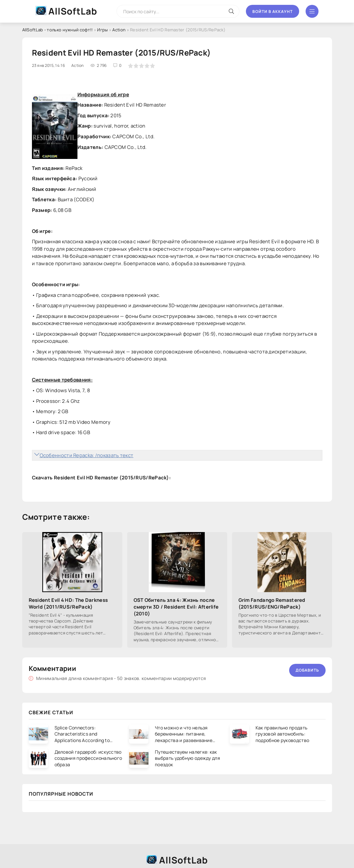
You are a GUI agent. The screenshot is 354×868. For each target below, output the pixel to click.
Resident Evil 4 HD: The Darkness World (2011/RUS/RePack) (68, 603)
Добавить (307, 670)
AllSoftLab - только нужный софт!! (58, 30)
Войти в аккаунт (273, 11)
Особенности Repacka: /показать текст (87, 455)
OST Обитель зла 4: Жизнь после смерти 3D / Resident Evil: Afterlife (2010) (176, 607)
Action (119, 30)
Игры (102, 30)
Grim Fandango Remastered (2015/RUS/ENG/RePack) (272, 603)
